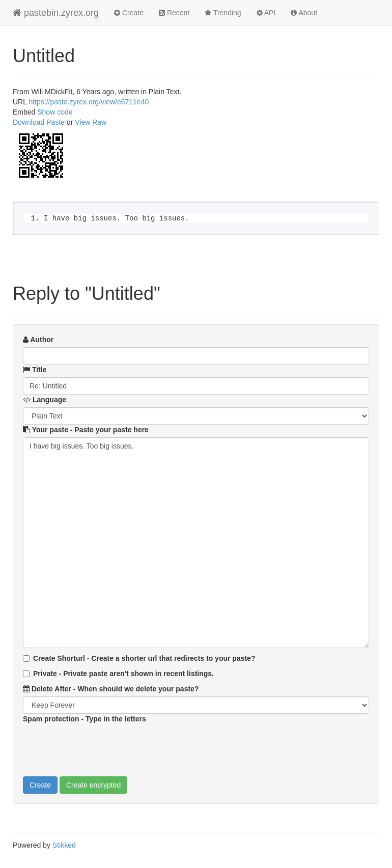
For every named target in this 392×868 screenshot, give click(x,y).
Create (129, 13)
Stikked (64, 845)
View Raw (91, 122)
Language (45, 400)
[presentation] (100, 746)
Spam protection (85, 719)
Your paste (86, 430)
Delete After (111, 689)
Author (38, 340)
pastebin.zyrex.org (56, 13)
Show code (55, 112)
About (304, 13)
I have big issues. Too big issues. (196, 543)
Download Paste (39, 122)
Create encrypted (93, 785)
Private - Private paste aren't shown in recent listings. (118, 674)
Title (35, 370)
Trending (223, 13)
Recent (174, 13)
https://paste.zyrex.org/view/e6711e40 (89, 102)
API (266, 13)
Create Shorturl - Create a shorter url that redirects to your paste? (139, 658)
